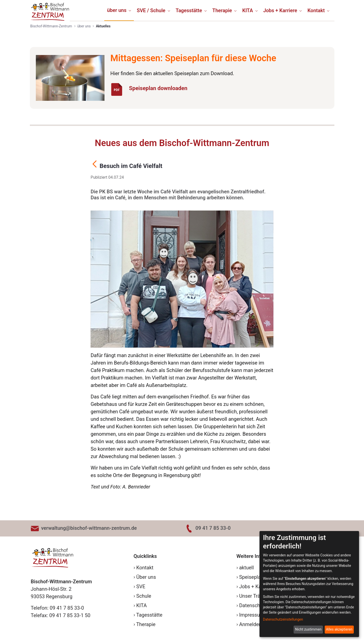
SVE (141, 587)
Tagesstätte (149, 615)
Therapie (146, 624)
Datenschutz (253, 605)
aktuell (246, 568)
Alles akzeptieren (339, 629)
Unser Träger (253, 596)
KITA (142, 605)
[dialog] (309, 584)
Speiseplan (251, 577)
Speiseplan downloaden (158, 88)
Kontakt (145, 568)
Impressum (252, 615)
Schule (144, 596)
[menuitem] (119, 10)
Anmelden (250, 624)
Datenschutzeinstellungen (283, 619)
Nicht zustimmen (308, 629)
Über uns (146, 577)
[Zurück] (95, 165)
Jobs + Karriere (256, 587)
